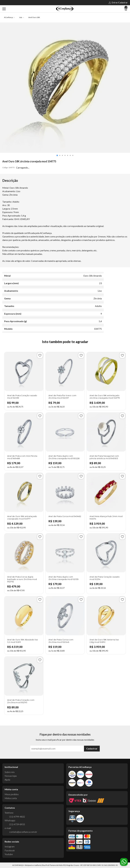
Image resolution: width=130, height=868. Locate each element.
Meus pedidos (12, 794)
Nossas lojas (11, 776)
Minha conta (11, 798)
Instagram (10, 846)
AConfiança (9, 17)
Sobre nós (10, 772)
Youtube (9, 854)
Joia (21, 17)
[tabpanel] (65, 88)
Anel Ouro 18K (34, 17)
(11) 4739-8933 (17, 824)
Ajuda (7, 780)
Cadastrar (92, 749)
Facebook (10, 850)
